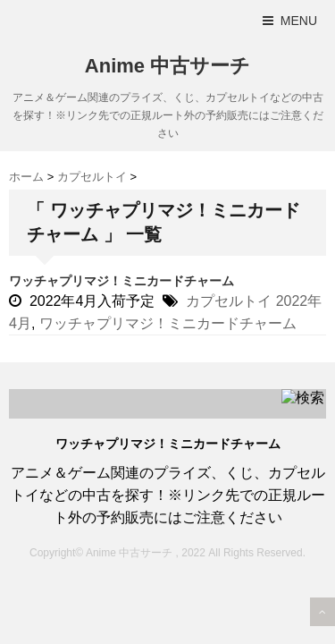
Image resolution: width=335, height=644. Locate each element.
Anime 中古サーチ (167, 66)
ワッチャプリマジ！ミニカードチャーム (121, 281)
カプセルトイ (229, 301)
